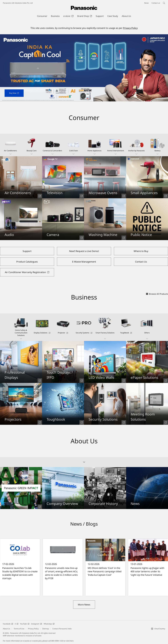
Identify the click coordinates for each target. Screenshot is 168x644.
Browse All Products (157, 294)
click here (70, 641)
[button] (11, 145)
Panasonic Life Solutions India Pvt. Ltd (18, 3)
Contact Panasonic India (62, 629)
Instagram (36, 624)
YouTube (25, 624)
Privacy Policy (130, 28)
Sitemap (46, 629)
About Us (7, 629)
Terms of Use (19, 629)
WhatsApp (49, 624)
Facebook (8, 624)
